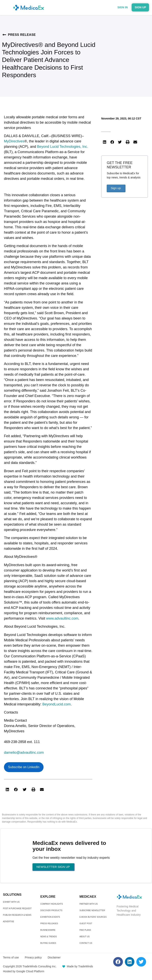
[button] (7, 790)
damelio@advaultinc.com (24, 753)
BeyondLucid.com (57, 704)
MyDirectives (14, 141)
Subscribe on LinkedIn (24, 767)
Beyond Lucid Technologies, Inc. (63, 147)
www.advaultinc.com (62, 618)
